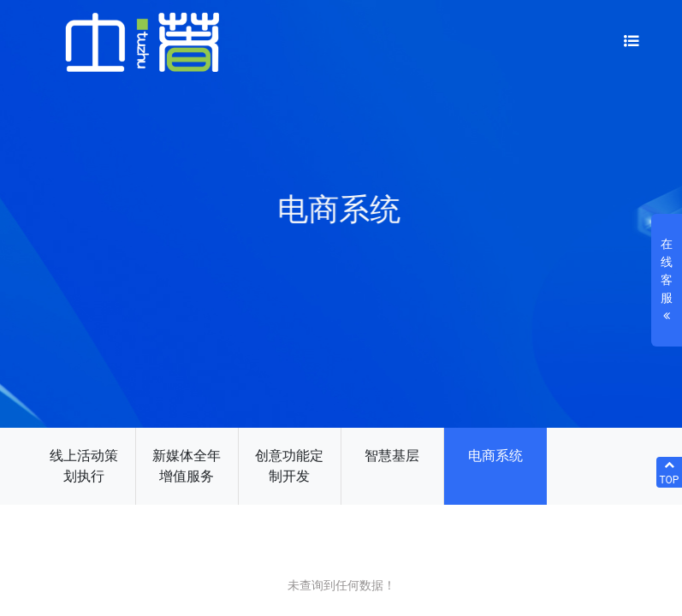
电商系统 (495, 456)
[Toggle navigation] (632, 42)
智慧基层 (392, 456)
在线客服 (667, 281)
